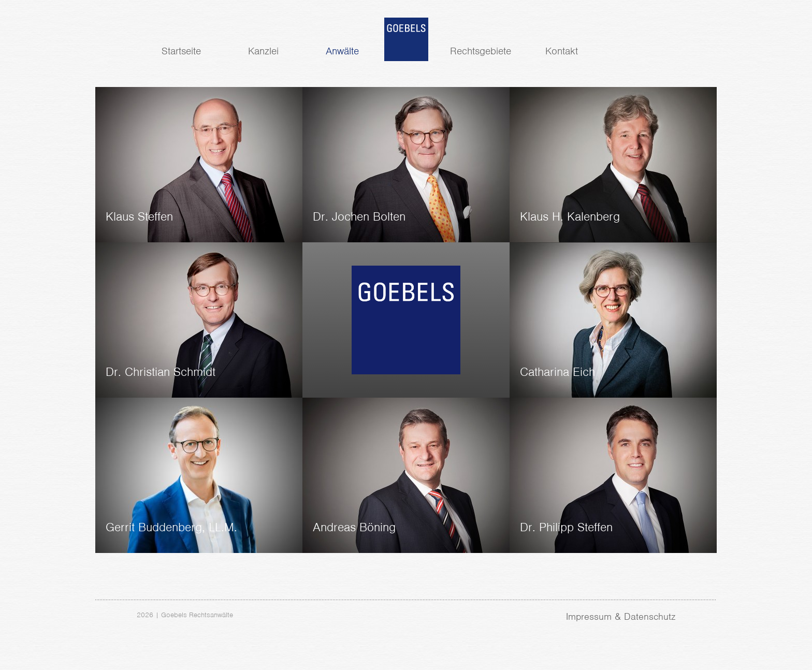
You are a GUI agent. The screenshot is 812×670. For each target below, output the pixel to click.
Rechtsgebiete (481, 51)
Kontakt (562, 51)
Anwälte (342, 51)
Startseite (181, 51)
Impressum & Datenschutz (621, 616)
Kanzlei (263, 51)
